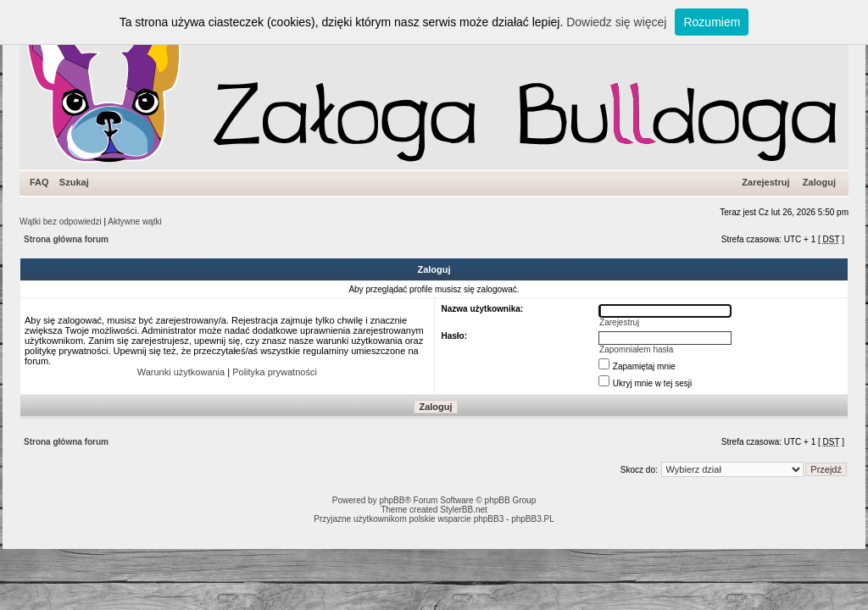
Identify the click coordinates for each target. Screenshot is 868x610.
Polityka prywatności (275, 372)
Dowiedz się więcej (616, 22)
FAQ (39, 182)
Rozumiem (712, 22)
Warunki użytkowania (181, 372)
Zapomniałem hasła (636, 349)
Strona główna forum (66, 239)
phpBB (392, 500)
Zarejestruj (765, 182)
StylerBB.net (464, 510)
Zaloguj (819, 182)
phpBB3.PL (533, 519)
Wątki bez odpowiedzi (61, 222)
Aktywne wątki (134, 222)
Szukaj (74, 182)
